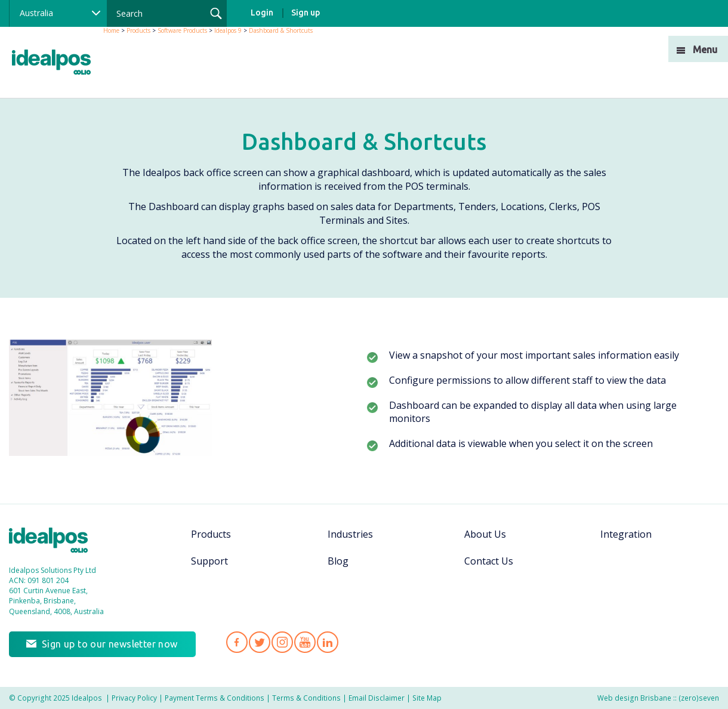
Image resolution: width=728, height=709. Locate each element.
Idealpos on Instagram (282, 642)
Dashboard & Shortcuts (281, 30)
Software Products (182, 30)
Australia (36, 13)
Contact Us (489, 561)
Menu (705, 50)
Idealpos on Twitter (260, 642)
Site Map (427, 698)
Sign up (306, 13)
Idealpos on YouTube (305, 642)
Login (262, 13)
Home (111, 30)
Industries (350, 534)
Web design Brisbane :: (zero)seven (658, 698)
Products (138, 30)
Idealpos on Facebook (237, 642)
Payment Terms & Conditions (215, 698)
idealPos (58, 64)
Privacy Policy (134, 698)
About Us (485, 534)
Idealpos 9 (228, 30)
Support (209, 561)
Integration (626, 534)
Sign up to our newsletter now (110, 644)
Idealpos (55, 542)
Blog (338, 561)
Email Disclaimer (377, 698)
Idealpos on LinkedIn (328, 642)
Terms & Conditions (306, 698)
